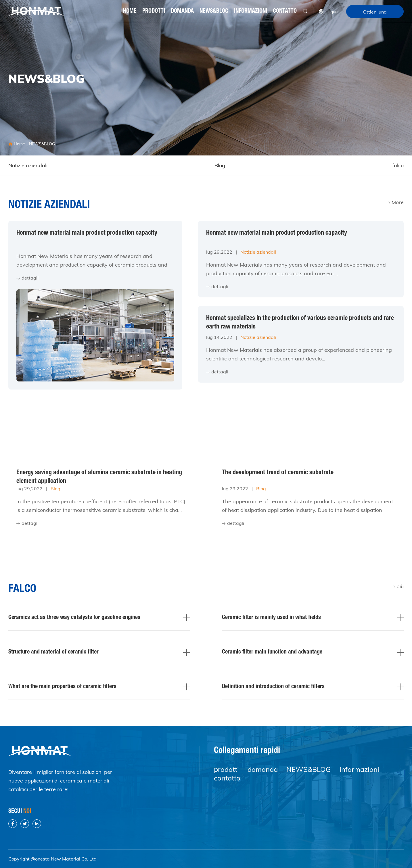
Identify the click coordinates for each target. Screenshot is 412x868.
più (397, 586)
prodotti (154, 12)
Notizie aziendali (28, 165)
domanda (182, 12)
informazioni (251, 12)
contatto (285, 12)
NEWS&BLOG (214, 12)
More (395, 202)
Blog (220, 165)
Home (130, 12)
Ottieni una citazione (375, 14)
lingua (328, 12)
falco (398, 165)
